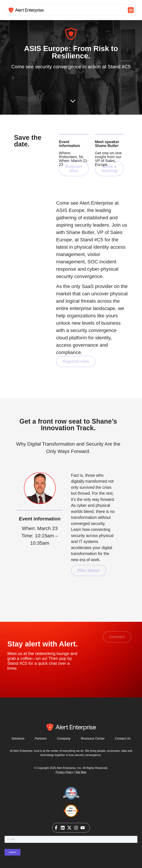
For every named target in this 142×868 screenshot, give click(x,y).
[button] (131, 10)
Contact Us (123, 739)
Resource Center (93, 739)
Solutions (18, 739)
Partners (41, 739)
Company (64, 739)
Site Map (81, 772)
